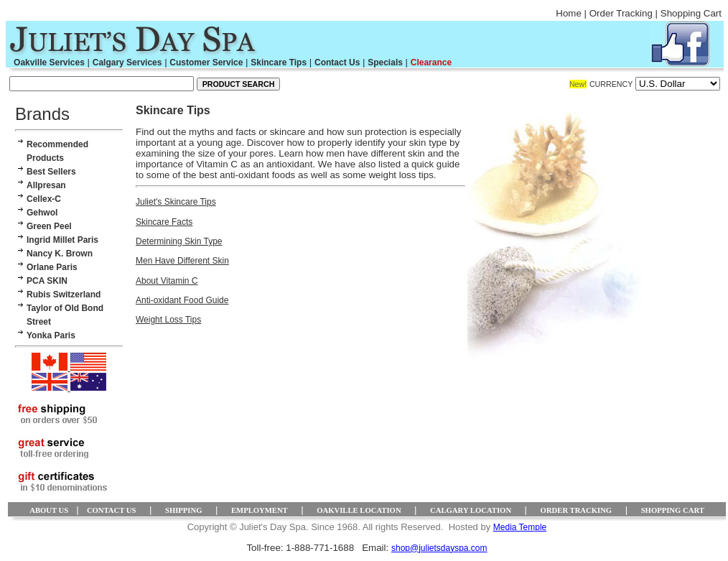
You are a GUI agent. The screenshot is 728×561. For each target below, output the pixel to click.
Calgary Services (127, 62)
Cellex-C (44, 199)
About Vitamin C (167, 281)
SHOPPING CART (673, 510)
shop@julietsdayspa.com (439, 548)
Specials (385, 62)
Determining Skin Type (179, 241)
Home (569, 13)
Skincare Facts (164, 222)
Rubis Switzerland (64, 295)
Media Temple (520, 527)
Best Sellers (51, 172)
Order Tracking (621, 13)
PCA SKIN (47, 281)
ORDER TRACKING (577, 510)
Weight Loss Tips (168, 320)
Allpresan (46, 185)
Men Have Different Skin (182, 261)
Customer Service (206, 62)
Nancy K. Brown (60, 254)
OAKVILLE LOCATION (359, 510)
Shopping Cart (691, 13)
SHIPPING (184, 510)
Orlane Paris (52, 267)
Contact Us (337, 62)
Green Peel (49, 226)
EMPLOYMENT (260, 510)
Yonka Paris (51, 335)
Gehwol (42, 213)
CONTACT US (112, 510)
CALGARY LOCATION (471, 510)
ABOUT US (49, 510)
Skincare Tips (279, 62)
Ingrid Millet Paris (62, 240)
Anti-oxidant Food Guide (182, 300)
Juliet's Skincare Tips (176, 202)
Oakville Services (49, 62)
